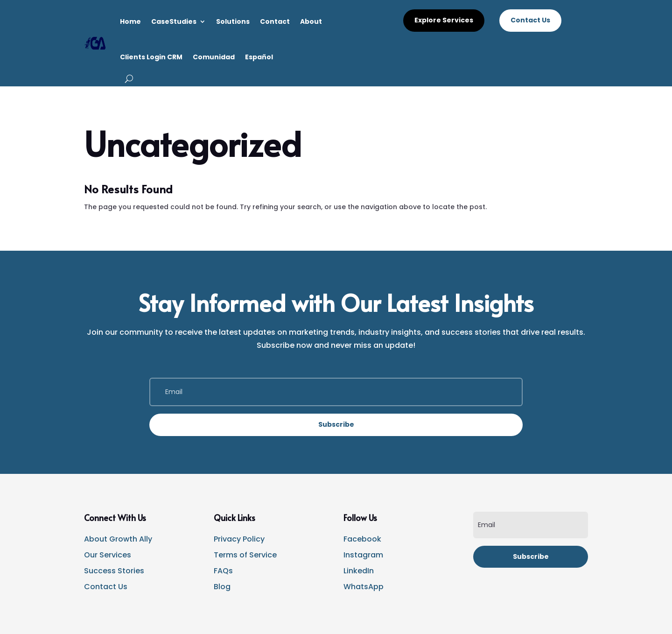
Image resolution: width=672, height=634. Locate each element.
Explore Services (444, 20)
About (311, 21)
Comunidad (214, 57)
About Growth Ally (118, 539)
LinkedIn (359, 571)
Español (259, 57)
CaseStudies (174, 21)
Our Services (108, 555)
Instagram (363, 555)
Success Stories (114, 571)
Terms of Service (245, 555)
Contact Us (530, 20)
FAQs (223, 571)
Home (130, 21)
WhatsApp (364, 587)
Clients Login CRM (151, 57)
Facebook (362, 539)
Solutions (233, 21)
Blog (222, 587)
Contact (275, 21)
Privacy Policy (239, 539)
